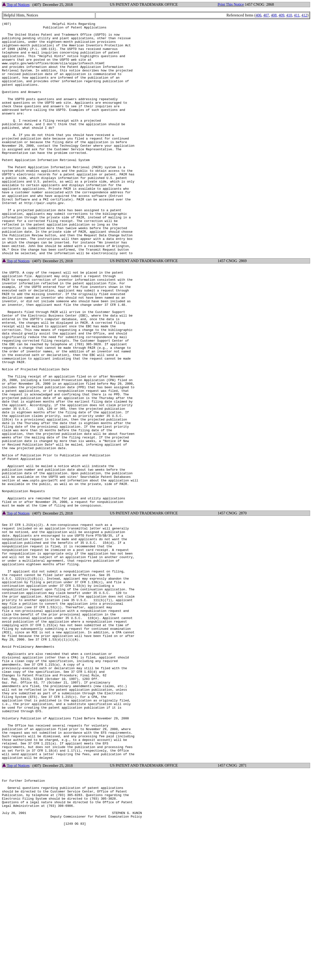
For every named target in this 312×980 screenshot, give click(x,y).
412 (304, 15)
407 (266, 15)
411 (297, 15)
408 (274, 15)
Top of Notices (16, 5)
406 (258, 15)
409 (281, 15)
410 (289, 15)
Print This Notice (231, 4)
